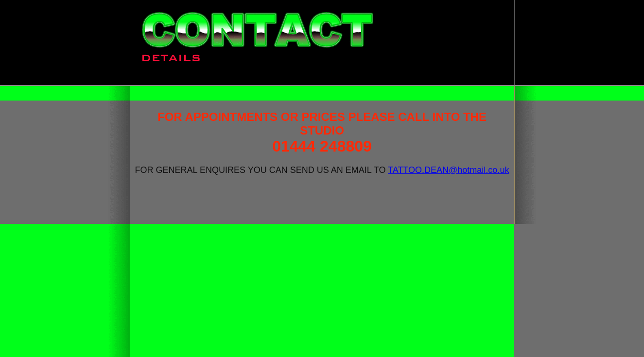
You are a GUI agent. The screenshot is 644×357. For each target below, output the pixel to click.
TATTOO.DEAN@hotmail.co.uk (448, 170)
